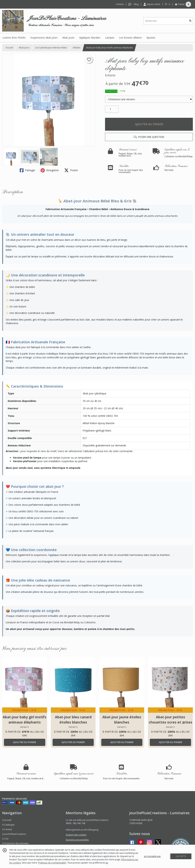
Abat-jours (24, 48)
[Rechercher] (190, 21)
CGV (5, 839)
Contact (120, 4)
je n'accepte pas (152, 856)
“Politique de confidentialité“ (52, 863)
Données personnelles (77, 840)
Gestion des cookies (76, 835)
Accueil (9, 48)
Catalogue (8, 825)
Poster (71, 170)
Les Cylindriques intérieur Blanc (51, 48)
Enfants (77, 48)
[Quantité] (112, 109)
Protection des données (15, 843)
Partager (27, 170)
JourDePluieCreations (14, 834)
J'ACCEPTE (181, 856)
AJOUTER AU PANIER (149, 124)
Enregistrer (50, 170)
